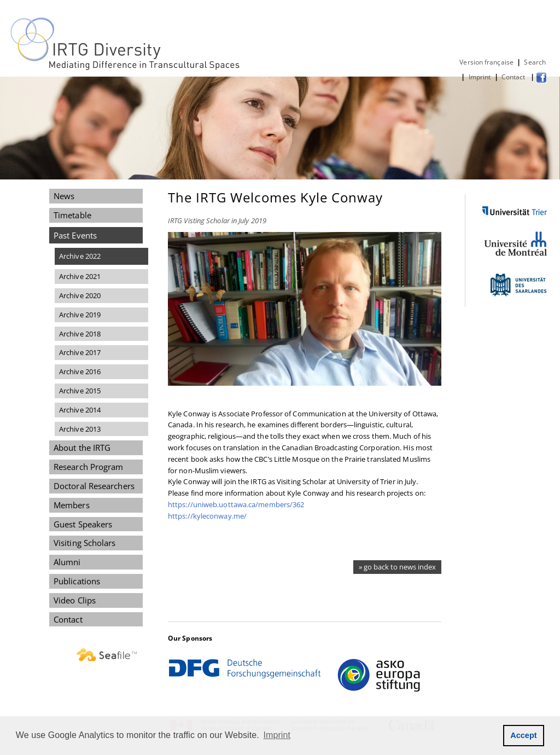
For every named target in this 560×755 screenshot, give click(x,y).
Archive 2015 (80, 391)
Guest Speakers (83, 524)
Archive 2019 (80, 315)
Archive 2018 (80, 334)
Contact (514, 77)
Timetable (72, 215)
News (64, 196)
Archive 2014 (80, 410)
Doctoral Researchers (94, 486)
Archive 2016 (80, 371)
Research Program (88, 467)
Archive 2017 (80, 352)
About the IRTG (82, 448)
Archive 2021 (80, 276)
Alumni (67, 562)
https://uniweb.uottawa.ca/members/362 (236, 504)
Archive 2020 (80, 295)
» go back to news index (397, 567)
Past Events (75, 235)
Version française (486, 62)
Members (72, 505)
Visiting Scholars (85, 543)
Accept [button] (524, 735)
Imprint (480, 77)
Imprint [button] (277, 735)
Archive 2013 (80, 429)
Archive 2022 (80, 256)
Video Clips (75, 600)
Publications (77, 581)
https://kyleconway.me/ (207, 516)
